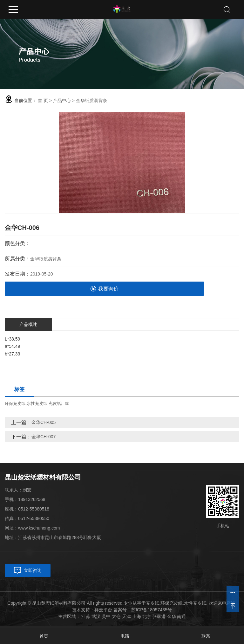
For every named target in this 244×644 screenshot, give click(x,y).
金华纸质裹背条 (91, 101)
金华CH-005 (44, 422)
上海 (137, 616)
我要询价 (104, 289)
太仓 (116, 616)
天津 (126, 616)
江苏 (86, 616)
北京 (147, 616)
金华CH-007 (44, 437)
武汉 (96, 616)
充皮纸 (152, 603)
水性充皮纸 (37, 403)
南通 (181, 616)
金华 (172, 616)
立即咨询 (33, 570)
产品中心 (62, 101)
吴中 (106, 616)
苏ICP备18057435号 (152, 610)
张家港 (159, 616)
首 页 (43, 101)
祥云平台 (103, 610)
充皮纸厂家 (59, 403)
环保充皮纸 (15, 403)
